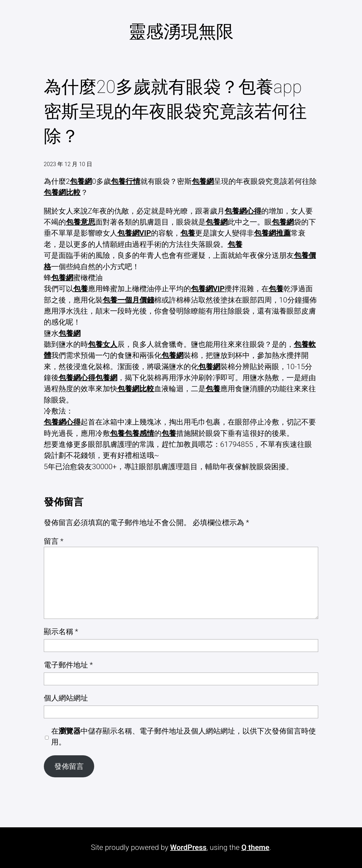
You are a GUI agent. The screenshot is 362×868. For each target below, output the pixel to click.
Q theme (255, 847)
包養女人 (103, 344)
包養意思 (81, 222)
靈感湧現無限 (181, 31)
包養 (188, 233)
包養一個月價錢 (128, 300)
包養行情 (126, 181)
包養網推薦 (272, 233)
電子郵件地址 (68, 665)
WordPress (188, 847)
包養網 (81, 181)
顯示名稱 (61, 632)
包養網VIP (134, 233)
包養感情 (139, 433)
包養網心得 (243, 211)
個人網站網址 (66, 698)
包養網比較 (62, 192)
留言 (54, 541)
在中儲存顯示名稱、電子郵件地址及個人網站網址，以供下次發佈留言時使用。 (184, 737)
